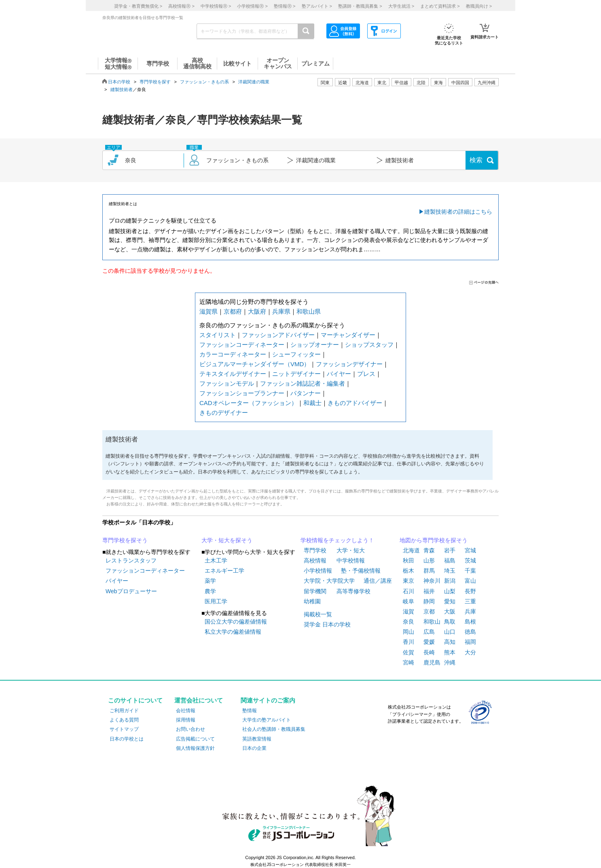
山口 (450, 632)
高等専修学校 (353, 591)
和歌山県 (309, 311)
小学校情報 (318, 571)
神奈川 (432, 581)
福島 (450, 560)
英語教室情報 (257, 739)
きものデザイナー (224, 413)
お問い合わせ (190, 729)
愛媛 (429, 642)
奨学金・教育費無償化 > (138, 6)
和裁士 (312, 403)
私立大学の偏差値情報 (233, 632)
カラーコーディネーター (233, 354)
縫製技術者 (122, 89)
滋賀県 (208, 311)
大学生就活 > (401, 6)
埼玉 (450, 571)
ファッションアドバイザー (278, 335)
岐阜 (408, 601)
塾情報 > (285, 6)
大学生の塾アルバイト (267, 720)
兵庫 (470, 611)
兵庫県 (281, 311)
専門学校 (315, 550)
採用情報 (186, 720)
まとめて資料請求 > (440, 6)
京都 (429, 611)
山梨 (450, 591)
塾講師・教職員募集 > (360, 6)
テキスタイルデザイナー (233, 374)
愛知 (450, 601)
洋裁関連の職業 (254, 82)
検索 (476, 160)
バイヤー (339, 374)
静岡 (429, 601)
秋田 (408, 560)
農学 (210, 591)
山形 (429, 560)
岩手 (450, 550)
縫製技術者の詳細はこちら (458, 212)
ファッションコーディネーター (242, 345)
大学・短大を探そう (227, 540)
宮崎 (408, 662)
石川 (408, 591)
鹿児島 (432, 662)
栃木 (408, 571)
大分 (470, 652)
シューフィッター (296, 354)
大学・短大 (351, 550)
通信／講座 (378, 581)
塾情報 (250, 711)
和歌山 (432, 622)
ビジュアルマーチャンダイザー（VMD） (255, 364)
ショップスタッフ (369, 345)
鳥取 (450, 622)
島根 (470, 622)
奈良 (408, 622)
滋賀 (408, 611)
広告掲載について (195, 739)
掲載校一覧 (318, 614)
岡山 (408, 632)
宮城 (470, 550)
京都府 (233, 311)
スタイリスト (218, 335)
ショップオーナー (315, 345)
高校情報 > (181, 6)
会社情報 (186, 711)
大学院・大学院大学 (329, 581)
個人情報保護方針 (195, 748)
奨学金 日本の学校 (327, 624)
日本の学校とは (127, 739)
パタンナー (306, 393)
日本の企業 (254, 748)
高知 (450, 642)
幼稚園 (312, 601)
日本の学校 (119, 82)
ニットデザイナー (296, 374)
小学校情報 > (252, 6)
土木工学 (216, 560)
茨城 (470, 560)
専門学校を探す (155, 82)
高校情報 (315, 560)
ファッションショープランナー (242, 393)
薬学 (210, 581)
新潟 (450, 581)
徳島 (470, 632)
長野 (470, 591)
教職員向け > (479, 6)
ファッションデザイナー (349, 364)
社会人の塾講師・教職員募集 (274, 729)
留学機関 (315, 591)
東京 (408, 581)
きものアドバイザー (355, 403)
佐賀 (408, 652)
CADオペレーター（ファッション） (248, 403)
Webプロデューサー (131, 591)
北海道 (362, 83)
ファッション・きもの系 (204, 82)
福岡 (470, 642)
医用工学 (216, 601)
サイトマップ (124, 729)
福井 (429, 591)
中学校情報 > (216, 6)
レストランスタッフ (131, 560)
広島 (429, 632)
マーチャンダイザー (348, 335)
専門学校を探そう (125, 540)
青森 (429, 550)
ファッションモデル (227, 383)
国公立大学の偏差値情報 (236, 622)
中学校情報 (351, 560)
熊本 (450, 652)
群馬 (429, 571)
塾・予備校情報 (361, 571)
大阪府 (257, 311)
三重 (470, 601)
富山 (470, 581)
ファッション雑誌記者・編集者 (303, 383)
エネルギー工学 (224, 571)
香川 (408, 642)
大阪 (450, 611)
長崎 (429, 652)
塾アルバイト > (317, 6)
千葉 (470, 571)
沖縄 (450, 662)
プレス (366, 374)
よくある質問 (124, 720)
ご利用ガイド (124, 711)
